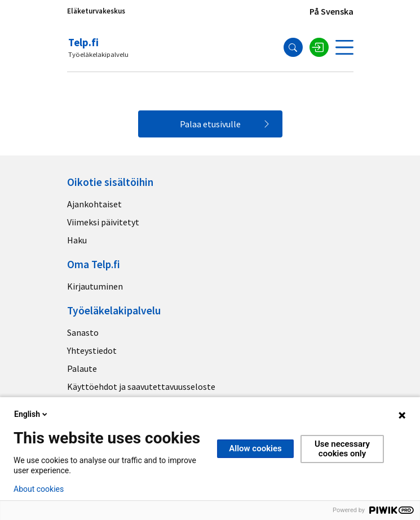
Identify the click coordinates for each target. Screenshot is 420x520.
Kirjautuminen (95, 286)
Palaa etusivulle (210, 124)
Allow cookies (255, 448)
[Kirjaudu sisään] (319, 47)
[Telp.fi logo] (100, 47)
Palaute (82, 368)
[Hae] (293, 47)
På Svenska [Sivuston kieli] (331, 11)
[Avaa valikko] (344, 47)
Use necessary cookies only (342, 449)
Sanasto (83, 332)
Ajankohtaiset (94, 204)
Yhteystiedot (92, 350)
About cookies (39, 489)
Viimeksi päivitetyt (103, 222)
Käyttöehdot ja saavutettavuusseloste (141, 386)
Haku (77, 240)
